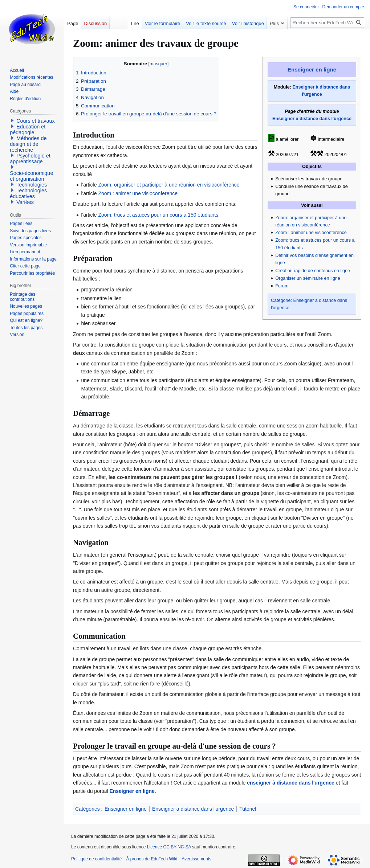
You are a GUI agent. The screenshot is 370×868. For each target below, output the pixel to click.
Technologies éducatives (28, 193)
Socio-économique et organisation (31, 176)
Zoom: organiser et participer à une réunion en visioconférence (169, 185)
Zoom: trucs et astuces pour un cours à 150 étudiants (158, 215)
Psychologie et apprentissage (30, 159)
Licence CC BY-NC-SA (169, 847)
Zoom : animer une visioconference (311, 233)
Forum (282, 286)
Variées (25, 202)
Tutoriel (248, 809)
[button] (12, 120)
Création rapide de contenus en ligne (313, 271)
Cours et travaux (36, 121)
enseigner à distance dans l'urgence (291, 783)
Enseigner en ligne (312, 69)
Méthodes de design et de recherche (28, 144)
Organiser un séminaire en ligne (308, 278)
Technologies (32, 185)
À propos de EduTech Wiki (152, 859)
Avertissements (196, 859)
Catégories (88, 809)
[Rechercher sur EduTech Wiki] (327, 23)
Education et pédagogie (28, 130)
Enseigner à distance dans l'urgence (312, 119)
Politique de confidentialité (96, 859)
